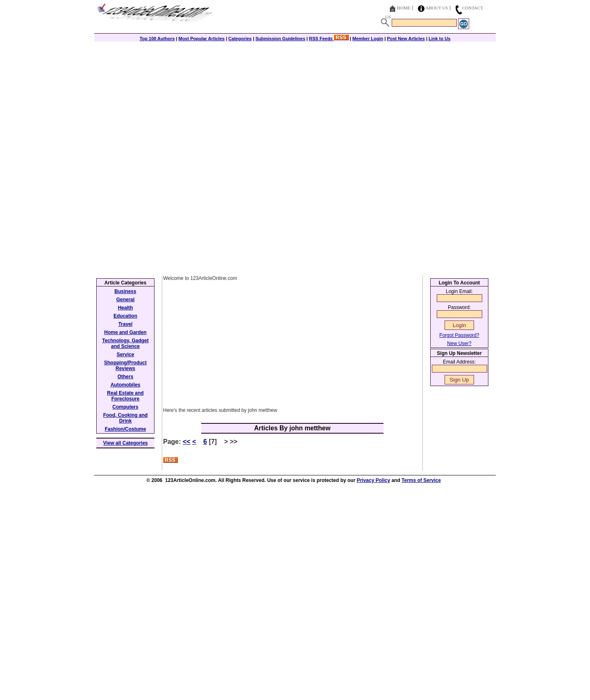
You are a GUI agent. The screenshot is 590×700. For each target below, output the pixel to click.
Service (126, 355)
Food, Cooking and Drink (126, 418)
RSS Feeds (329, 39)
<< (187, 442)
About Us (437, 8)
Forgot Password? (459, 335)
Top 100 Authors (157, 39)
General (126, 300)
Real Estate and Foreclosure (125, 396)
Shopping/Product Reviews (125, 366)
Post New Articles (406, 39)
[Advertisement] (295, 99)
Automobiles (126, 385)
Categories (240, 39)
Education (125, 316)
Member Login (368, 39)
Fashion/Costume (126, 429)
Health (126, 308)
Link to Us (439, 39)
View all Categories (126, 443)
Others (126, 377)
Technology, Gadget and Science (125, 343)
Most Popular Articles (201, 39)
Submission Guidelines (280, 39)
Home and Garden (125, 332)
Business (125, 291)
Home (404, 8)
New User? (459, 343)
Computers (125, 407)
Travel (126, 324)
